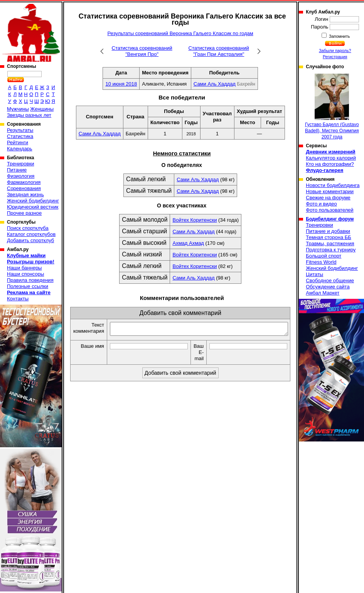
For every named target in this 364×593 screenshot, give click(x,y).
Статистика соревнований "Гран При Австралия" (219, 51)
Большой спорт (324, 256)
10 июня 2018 (121, 84)
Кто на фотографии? (330, 164)
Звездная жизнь (25, 195)
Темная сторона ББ (329, 237)
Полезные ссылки (28, 286)
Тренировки (20, 164)
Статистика (20, 136)
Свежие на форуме (328, 198)
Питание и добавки (328, 231)
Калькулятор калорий (331, 158)
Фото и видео (321, 204)
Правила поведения (30, 280)
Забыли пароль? (335, 51)
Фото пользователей (329, 210)
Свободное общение (330, 280)
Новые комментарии (330, 191)
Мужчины (18, 109)
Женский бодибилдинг (33, 201)
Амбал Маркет (323, 293)
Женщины (42, 109)
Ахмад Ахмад (188, 243)
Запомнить (339, 36)
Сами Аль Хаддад (215, 84)
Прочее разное (24, 213)
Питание (17, 170)
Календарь (20, 149)
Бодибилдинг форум (330, 219)
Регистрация (335, 57)
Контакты (18, 299)
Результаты (20, 130)
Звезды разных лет (29, 115)
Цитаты (314, 274)
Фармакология (24, 182)
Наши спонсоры (25, 274)
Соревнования (24, 188)
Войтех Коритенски (195, 220)
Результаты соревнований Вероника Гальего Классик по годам (180, 33)
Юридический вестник (33, 207)
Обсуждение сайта (328, 287)
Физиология (21, 176)
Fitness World (321, 262)
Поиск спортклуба (28, 228)
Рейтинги (18, 142)
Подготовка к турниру (331, 250)
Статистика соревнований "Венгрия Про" (142, 51)
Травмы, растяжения (330, 243)
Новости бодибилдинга (333, 185)
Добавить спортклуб (30, 240)
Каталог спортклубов (31, 234)
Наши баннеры (24, 268)
